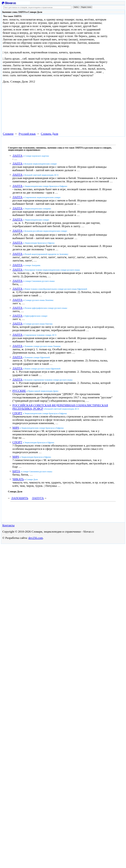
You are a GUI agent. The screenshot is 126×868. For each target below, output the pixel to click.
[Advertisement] (46, 107)
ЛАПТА (17, 156)
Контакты (8, 525)
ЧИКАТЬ (18, 479)
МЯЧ (16, 428)
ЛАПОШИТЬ (20, 498)
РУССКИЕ (19, 391)
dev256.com (36, 538)
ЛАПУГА (38, 498)
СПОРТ (17, 413)
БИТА (16, 471)
